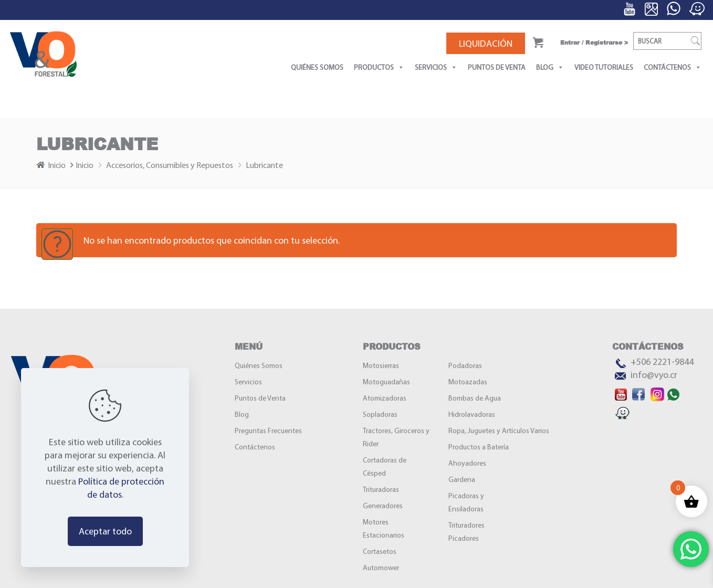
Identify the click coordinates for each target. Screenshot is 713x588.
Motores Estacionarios (384, 528)
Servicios (436, 67)
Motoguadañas (386, 382)
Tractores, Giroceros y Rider (396, 437)
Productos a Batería (479, 447)
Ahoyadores (467, 463)
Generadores (383, 506)
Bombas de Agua (475, 398)
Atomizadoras (385, 398)
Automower (381, 568)
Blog (550, 67)
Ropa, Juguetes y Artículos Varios (499, 430)
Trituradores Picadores (466, 532)
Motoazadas (468, 382)
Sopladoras (380, 414)
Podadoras (465, 365)
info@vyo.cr (654, 375)
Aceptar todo (105, 531)
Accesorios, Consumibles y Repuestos (170, 165)
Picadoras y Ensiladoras (466, 502)
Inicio (62, 165)
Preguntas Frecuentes (268, 430)
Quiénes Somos (317, 67)
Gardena (462, 479)
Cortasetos (380, 551)
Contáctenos (673, 67)
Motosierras (381, 365)
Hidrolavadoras (472, 414)
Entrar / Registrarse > (594, 42)
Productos (379, 67)
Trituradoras (381, 489)
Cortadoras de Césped (385, 466)
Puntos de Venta (497, 67)
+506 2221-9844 (662, 361)
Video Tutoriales (604, 67)
